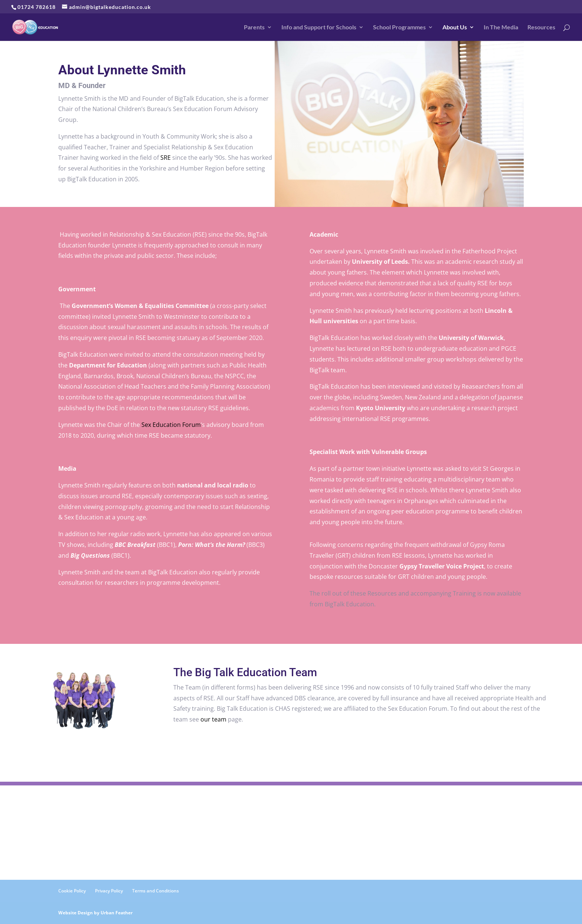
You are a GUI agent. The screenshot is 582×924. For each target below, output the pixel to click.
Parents (254, 27)
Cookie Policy (72, 891)
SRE (166, 158)
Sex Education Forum (171, 425)
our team (213, 719)
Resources (541, 27)
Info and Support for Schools (319, 27)
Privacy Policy (109, 891)
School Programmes (399, 27)
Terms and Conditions (156, 891)
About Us (455, 27)
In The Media (501, 27)
